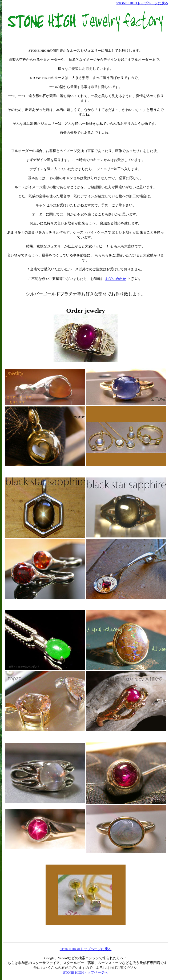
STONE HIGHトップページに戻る (142, 3)
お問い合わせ (116, 279)
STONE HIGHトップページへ (86, 972)
